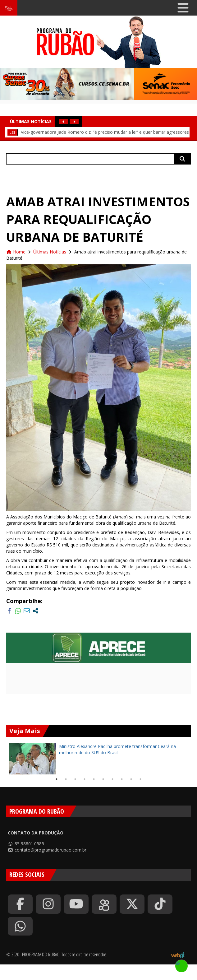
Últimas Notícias (50, 252)
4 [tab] (85, 779)
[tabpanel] (98, 759)
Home (16, 252)
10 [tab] (140, 779)
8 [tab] (122, 779)
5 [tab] (94, 779)
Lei (12, 132)
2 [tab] (66, 779)
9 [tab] (131, 779)
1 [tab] (57, 779)
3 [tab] (75, 779)
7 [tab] (112, 779)
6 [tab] (103, 779)
